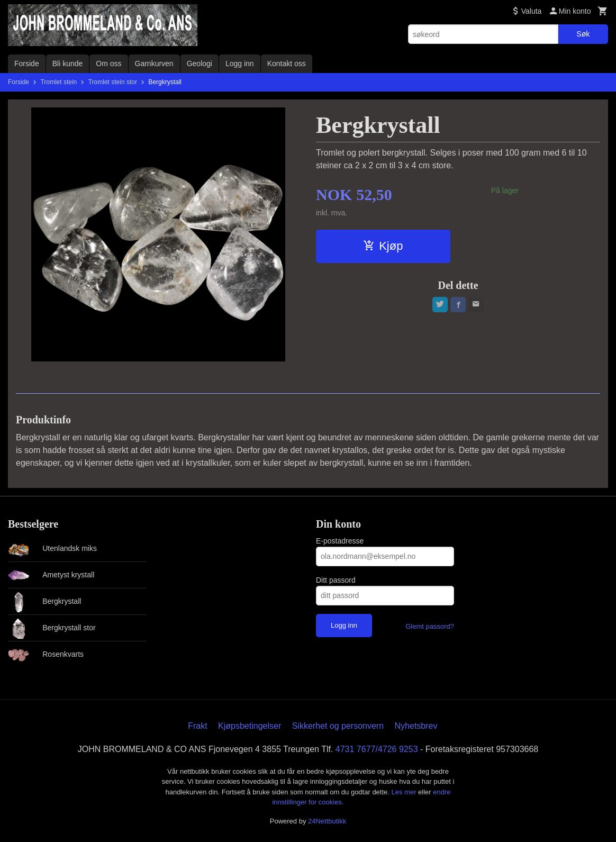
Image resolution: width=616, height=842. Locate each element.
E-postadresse (340, 541)
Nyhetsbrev (416, 726)
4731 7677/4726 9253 (377, 749)
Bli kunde (68, 64)
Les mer (405, 792)
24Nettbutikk (327, 821)
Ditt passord (336, 580)
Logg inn (240, 64)
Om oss (108, 64)
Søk (583, 34)
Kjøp (383, 246)
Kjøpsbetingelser (250, 726)
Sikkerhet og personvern (338, 726)
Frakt (197, 726)
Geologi (200, 64)
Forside (27, 64)
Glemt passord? (430, 626)
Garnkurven (154, 64)
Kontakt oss (287, 64)
